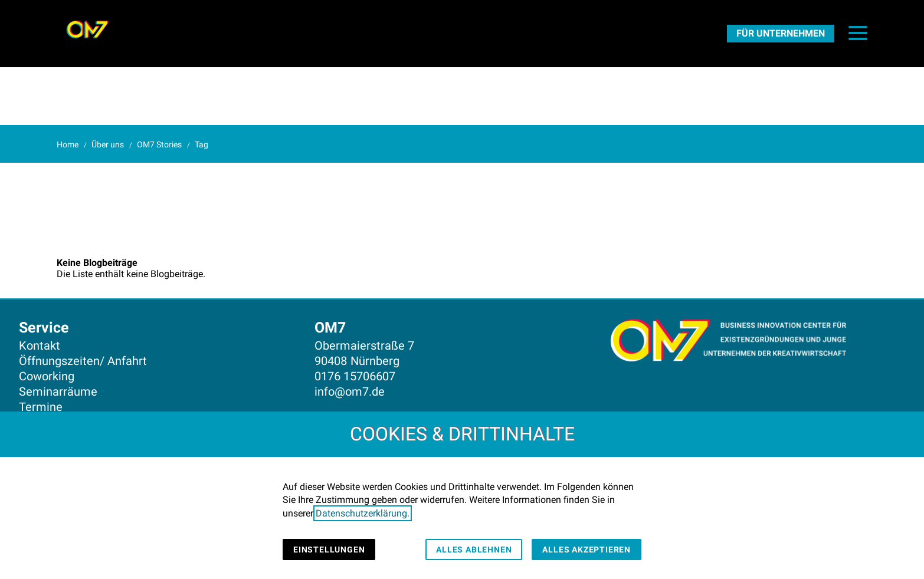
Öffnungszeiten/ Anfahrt (83, 361)
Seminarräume (58, 392)
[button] (858, 33)
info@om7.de (350, 392)
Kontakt (40, 346)
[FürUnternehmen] (781, 33)
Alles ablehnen (474, 550)
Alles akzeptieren (586, 550)
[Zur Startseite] (87, 29)
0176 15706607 (355, 376)
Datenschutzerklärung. (363, 513)
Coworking (47, 376)
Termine (41, 407)
